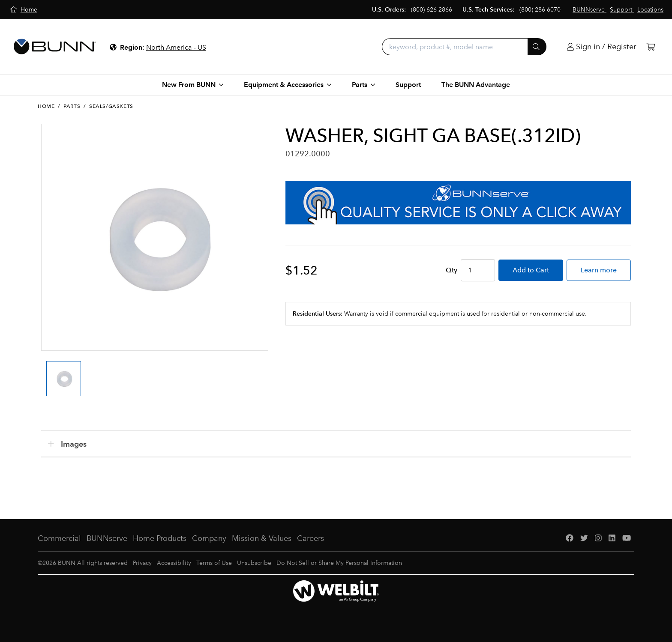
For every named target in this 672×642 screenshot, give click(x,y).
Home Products (160, 538)
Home (46, 106)
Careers (310, 538)
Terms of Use (214, 563)
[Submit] (537, 47)
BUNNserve (107, 538)
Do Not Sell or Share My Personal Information (339, 563)
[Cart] (651, 47)
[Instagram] (598, 539)
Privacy (142, 563)
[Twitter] (584, 539)
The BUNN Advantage (476, 85)
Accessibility (174, 563)
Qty (451, 270)
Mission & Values (262, 538)
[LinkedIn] (612, 539)
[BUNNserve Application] (458, 203)
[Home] (24, 10)
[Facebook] (570, 539)
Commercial (59, 538)
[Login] (601, 47)
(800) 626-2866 (432, 10)
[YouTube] (627, 539)
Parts (72, 106)
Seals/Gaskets (111, 106)
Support (408, 85)
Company (209, 538)
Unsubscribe (254, 563)
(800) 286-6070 (540, 10)
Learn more (599, 270)
